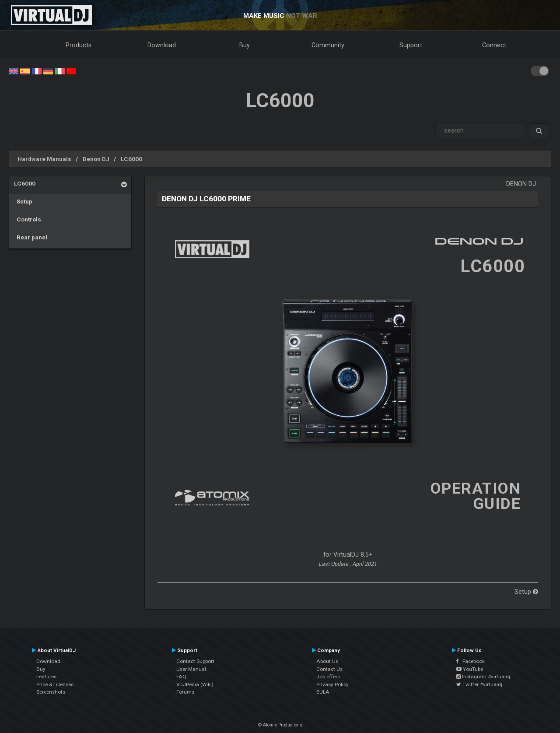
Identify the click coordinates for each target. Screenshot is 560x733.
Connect (494, 45)
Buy (245, 45)
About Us (327, 661)
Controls (28, 219)
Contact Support (195, 661)
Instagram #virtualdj (483, 677)
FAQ (181, 677)
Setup (23, 201)
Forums (185, 692)
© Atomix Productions (280, 725)
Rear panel (31, 237)
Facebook (471, 661)
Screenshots (51, 692)
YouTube (470, 669)
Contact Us (329, 669)
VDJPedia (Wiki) (195, 684)
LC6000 (131, 159)
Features (46, 677)
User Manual (191, 669)
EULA (323, 692)
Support (411, 45)
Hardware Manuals (44, 159)
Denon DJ (96, 159)
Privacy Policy (332, 684)
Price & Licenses (55, 684)
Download (162, 45)
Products (79, 45)
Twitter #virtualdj (479, 684)
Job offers (328, 677)
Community (328, 45)
